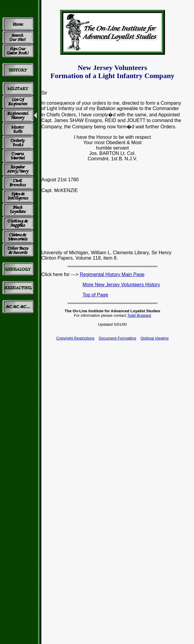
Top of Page (95, 295)
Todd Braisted (139, 315)
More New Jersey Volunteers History (121, 285)
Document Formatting (118, 338)
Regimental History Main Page (112, 274)
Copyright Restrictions (75, 338)
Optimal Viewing (154, 338)
